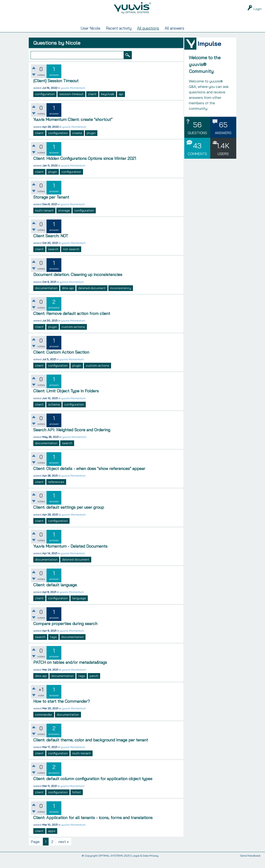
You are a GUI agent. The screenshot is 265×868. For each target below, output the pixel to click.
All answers (174, 37)
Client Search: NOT (51, 244)
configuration (45, 103)
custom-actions (73, 335)
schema (54, 413)
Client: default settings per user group (69, 516)
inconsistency (121, 297)
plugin (91, 142)
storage (64, 219)
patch (94, 684)
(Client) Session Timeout (56, 89)
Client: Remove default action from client (72, 322)
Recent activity (119, 37)
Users (155, 27)
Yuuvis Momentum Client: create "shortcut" (73, 128)
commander (44, 723)
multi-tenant (44, 219)
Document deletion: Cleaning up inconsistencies (78, 283)
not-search (71, 258)
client (92, 103)
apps (52, 840)
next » (64, 850)
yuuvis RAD (198, 27)
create (77, 142)
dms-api (68, 297)
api (121, 103)
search (53, 258)
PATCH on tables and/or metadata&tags (70, 671)
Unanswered (112, 27)
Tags (135, 27)
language (79, 607)
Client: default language (55, 594)
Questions (66, 27)
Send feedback (250, 864)
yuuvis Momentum (73, 96)
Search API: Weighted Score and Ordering (72, 438)
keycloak (108, 103)
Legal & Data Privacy (145, 864)
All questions (148, 37)
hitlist (77, 801)
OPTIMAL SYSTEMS (111, 864)
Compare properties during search (65, 632)
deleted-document (92, 297)
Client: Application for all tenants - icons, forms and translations (93, 826)
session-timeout (71, 103)
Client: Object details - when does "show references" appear (89, 477)
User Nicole (91, 37)
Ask (175, 27)
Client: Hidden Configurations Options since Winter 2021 (85, 167)
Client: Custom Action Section (61, 361)
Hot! (88, 27)
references (56, 490)
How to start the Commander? (62, 710)
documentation (46, 297)
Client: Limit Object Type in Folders (66, 400)
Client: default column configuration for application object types (93, 787)
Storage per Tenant (51, 206)
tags (53, 646)
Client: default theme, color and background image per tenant (91, 749)
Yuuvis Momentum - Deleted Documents (70, 555)
